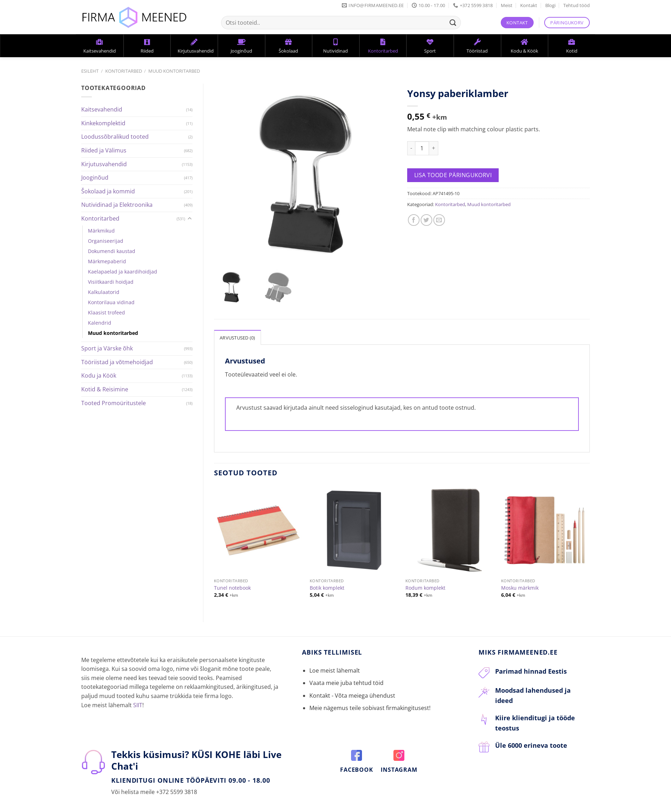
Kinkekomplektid (103, 123)
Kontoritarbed (124, 71)
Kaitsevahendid (102, 109)
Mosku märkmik (520, 587)
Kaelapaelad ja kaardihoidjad (123, 272)
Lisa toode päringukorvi (453, 175)
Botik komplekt (327, 587)
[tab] (237, 336)
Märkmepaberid (107, 261)
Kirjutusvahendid (104, 164)
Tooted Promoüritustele (114, 403)
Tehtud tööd (577, 5)
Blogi (550, 5)
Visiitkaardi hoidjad (111, 282)
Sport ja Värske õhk (107, 348)
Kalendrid (100, 323)
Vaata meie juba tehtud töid (346, 681)
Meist (507, 5)
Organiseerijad (106, 241)
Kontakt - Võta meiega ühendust (352, 694)
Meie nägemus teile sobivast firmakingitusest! (370, 706)
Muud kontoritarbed (174, 71)
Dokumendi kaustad (112, 251)
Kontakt (529, 5)
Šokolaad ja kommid (108, 191)
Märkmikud (101, 231)
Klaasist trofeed (106, 312)
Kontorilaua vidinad (111, 302)
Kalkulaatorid (104, 292)
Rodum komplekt (425, 587)
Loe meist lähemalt (335, 669)
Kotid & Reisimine (105, 389)
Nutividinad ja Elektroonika (117, 205)
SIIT (138, 703)
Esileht (90, 71)
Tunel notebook (232, 587)
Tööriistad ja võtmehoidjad (117, 362)
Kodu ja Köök (99, 375)
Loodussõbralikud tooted (115, 137)
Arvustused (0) (237, 336)
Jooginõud (95, 178)
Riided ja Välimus (104, 150)
